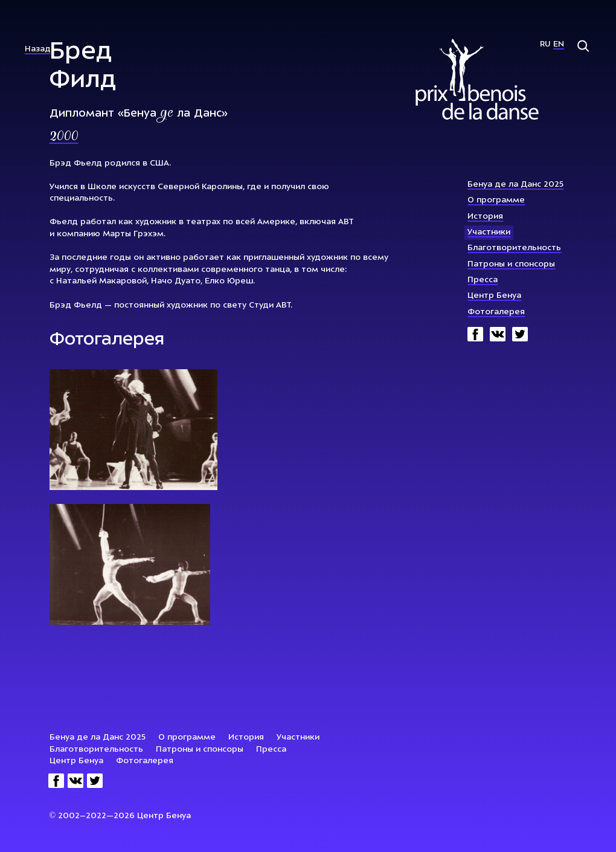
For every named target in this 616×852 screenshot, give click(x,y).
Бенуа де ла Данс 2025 (515, 185)
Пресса (483, 280)
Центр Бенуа (494, 296)
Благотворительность (514, 248)
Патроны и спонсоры (511, 264)
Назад (38, 49)
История (485, 217)
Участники (489, 232)
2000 (64, 137)
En (559, 44)
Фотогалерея (496, 312)
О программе (496, 200)
